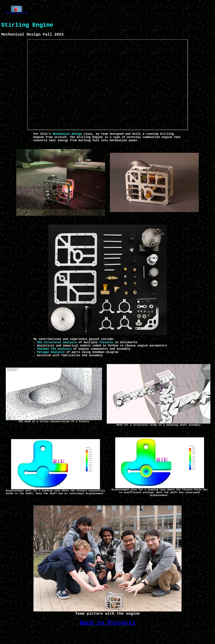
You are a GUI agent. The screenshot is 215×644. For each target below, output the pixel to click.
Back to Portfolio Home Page (17, 13)
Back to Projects (107, 636)
